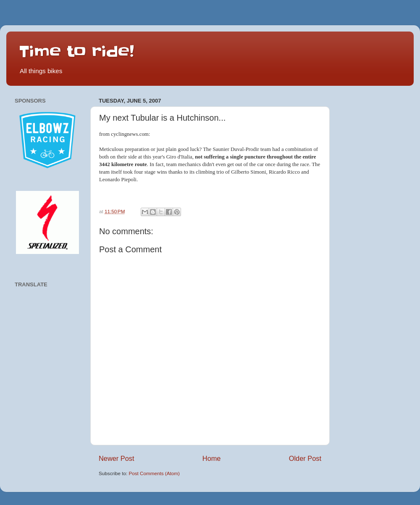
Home (212, 458)
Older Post (305, 458)
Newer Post (117, 458)
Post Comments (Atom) (154, 473)
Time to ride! (76, 51)
